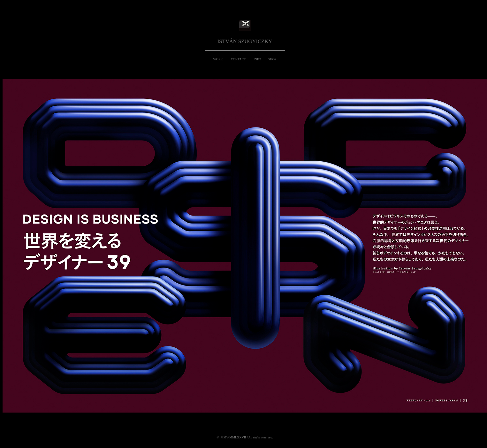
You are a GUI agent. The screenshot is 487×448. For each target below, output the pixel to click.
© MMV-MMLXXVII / (245, 437)
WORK (218, 59)
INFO (257, 59)
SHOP (272, 59)
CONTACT (238, 59)
